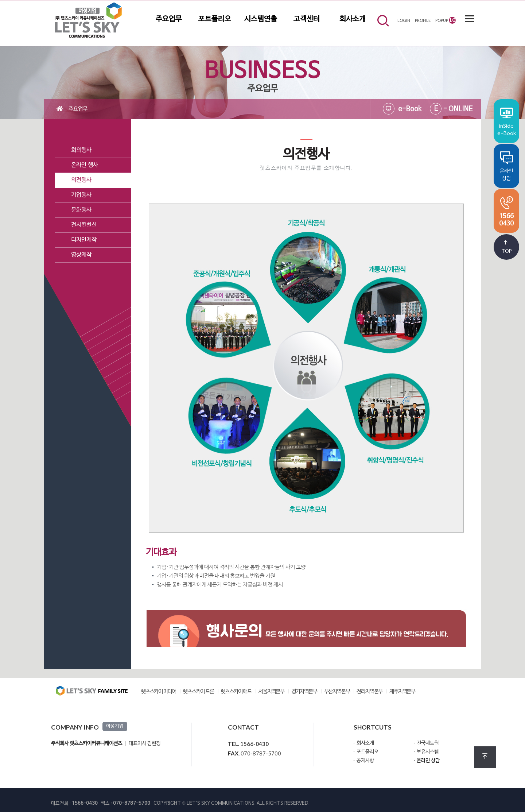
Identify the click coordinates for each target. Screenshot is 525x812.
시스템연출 (261, 19)
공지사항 (365, 761)
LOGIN (404, 20)
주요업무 (169, 19)
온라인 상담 (428, 761)
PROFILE (423, 20)
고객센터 (307, 19)
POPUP (446, 20)
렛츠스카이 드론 (198, 692)
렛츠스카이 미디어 (159, 692)
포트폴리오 (215, 19)
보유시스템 (428, 752)
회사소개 (353, 19)
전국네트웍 (428, 743)
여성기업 (115, 726)
